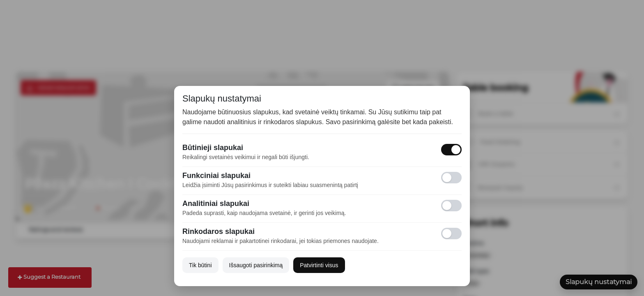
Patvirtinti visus (319, 265)
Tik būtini (200, 265)
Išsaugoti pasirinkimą (256, 265)
